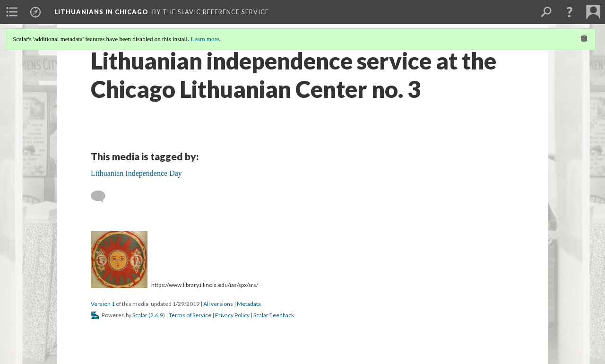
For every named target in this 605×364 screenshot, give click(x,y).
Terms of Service (190, 315)
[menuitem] (12, 12)
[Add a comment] (102, 197)
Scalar (140, 315)
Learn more (205, 39)
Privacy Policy (232, 315)
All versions (218, 304)
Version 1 (103, 304)
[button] (570, 12)
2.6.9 (157, 315)
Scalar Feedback (274, 315)
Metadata (249, 304)
